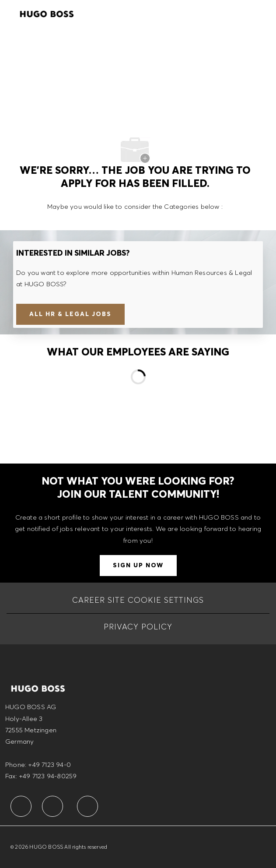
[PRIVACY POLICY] (138, 627)
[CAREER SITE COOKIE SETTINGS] (138, 600)
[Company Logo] (47, 13)
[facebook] (21, 806)
